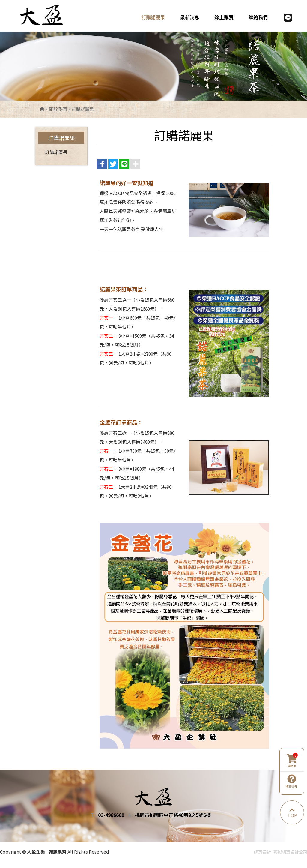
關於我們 (58, 109)
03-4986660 (111, 815)
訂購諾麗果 (56, 152)
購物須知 (292, 781)
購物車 (292, 761)
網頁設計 (262, 852)
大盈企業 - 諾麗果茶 (45, 15)
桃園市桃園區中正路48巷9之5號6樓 (173, 815)
